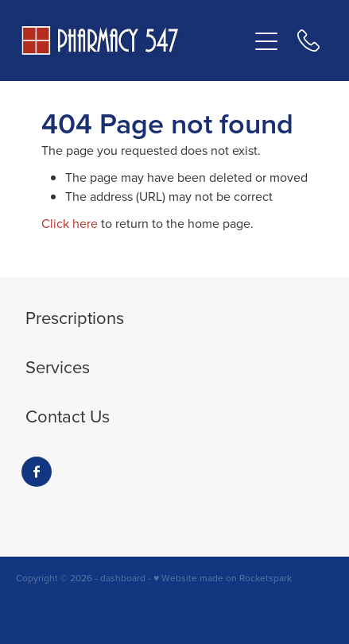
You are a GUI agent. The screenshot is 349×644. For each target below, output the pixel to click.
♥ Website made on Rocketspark (223, 578)
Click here (70, 223)
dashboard (123, 578)
